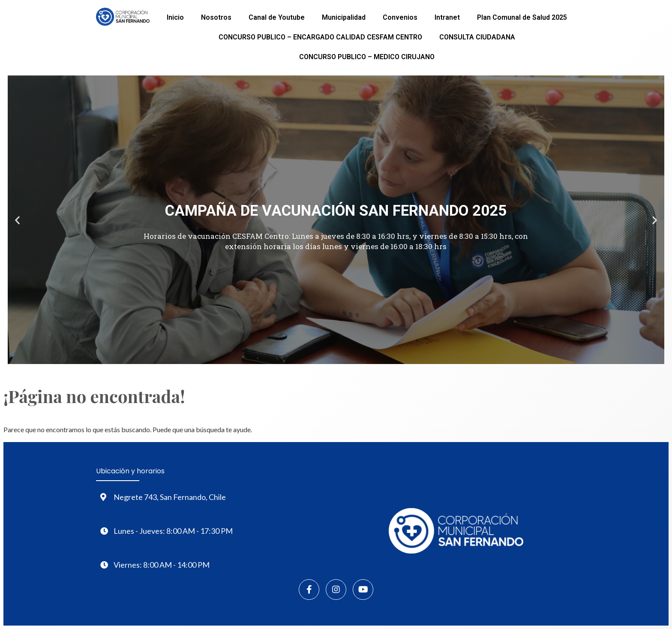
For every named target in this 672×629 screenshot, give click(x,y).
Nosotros (216, 17)
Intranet (447, 17)
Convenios (400, 17)
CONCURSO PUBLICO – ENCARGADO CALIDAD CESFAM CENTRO (320, 37)
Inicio (175, 17)
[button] (17, 220)
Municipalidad (344, 17)
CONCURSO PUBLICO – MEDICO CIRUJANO (367, 57)
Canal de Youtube (277, 17)
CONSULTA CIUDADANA (477, 37)
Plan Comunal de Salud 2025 (522, 17)
